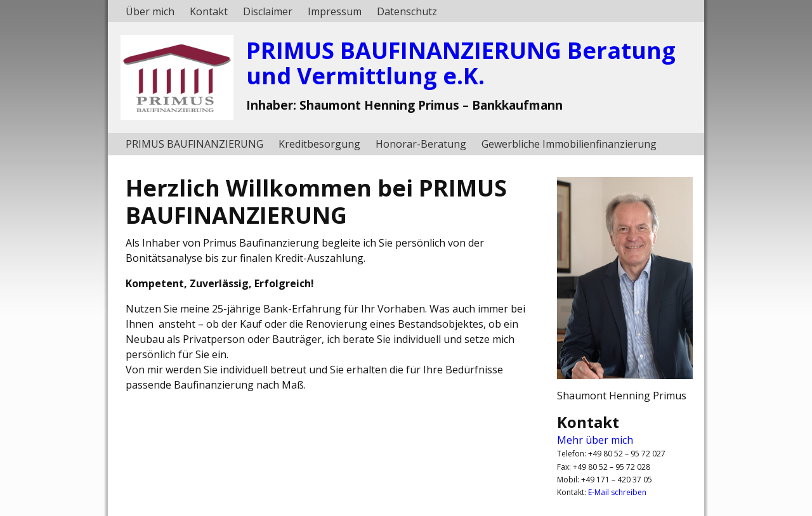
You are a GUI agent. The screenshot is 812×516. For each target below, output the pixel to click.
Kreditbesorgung (319, 144)
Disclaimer (268, 11)
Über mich (150, 11)
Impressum (335, 11)
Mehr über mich (595, 440)
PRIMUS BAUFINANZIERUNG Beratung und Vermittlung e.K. (461, 63)
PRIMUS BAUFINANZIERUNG (194, 144)
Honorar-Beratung (421, 144)
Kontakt (209, 11)
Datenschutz (407, 11)
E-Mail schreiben (617, 492)
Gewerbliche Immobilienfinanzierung (569, 144)
